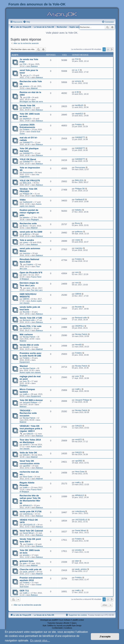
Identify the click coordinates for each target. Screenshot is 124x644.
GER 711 (24, 591)
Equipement (25, 362)
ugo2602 (26, 466)
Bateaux (34, 66)
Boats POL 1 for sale (31, 326)
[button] (112, 49)
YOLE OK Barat (28, 159)
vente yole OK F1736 (31, 512)
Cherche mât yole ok (31, 569)
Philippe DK (28, 194)
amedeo (26, 555)
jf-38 (28, 97)
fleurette (26, 312)
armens (26, 86)
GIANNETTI (28, 142)
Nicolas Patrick (29, 337)
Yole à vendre (27, 240)
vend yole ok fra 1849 (31, 232)
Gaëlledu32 (28, 202)
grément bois (27, 561)
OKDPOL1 (27, 328)
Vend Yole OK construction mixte (30, 462)
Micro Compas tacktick (27, 391)
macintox (27, 253)
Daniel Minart (28, 533)
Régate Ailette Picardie (27, 484)
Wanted (24, 366)
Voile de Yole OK (28, 453)
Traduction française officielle (58, 623)
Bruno (25, 226)
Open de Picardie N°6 (31, 273)
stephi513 (27, 119)
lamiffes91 (27, 108)
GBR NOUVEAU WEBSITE (28, 295)
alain (25, 563)
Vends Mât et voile (29, 345)
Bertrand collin (29, 320)
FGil (25, 64)
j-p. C (29, 75)
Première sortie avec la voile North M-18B (31, 354)
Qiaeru (74, 623)
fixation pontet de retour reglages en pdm (29, 213)
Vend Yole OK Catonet (31, 531)
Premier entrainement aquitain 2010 (31, 579)
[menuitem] (27, 22)
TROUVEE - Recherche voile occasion (28, 413)
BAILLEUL (27, 183)
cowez (25, 242)
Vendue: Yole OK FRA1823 (29, 190)
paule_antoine (29, 572)
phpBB (54, 620)
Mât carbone (26, 334)
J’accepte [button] (105, 637)
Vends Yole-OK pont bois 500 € (30, 540)
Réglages (35, 219)
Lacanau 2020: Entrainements (27, 126)
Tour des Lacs (37, 290)
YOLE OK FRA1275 (30, 181)
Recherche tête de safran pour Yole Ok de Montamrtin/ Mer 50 (30, 499)
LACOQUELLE (29, 525)
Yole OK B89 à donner (31, 400)
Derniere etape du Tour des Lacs (29, 284)
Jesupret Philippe (30, 402)
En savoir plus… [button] (40, 641)
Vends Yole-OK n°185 (31, 318)
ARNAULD (27, 505)
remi (25, 275)
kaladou (26, 217)
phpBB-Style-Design (74, 626)
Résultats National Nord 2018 (29, 261)
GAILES (30, 434)
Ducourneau (28, 172)
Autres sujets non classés (31, 205)
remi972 (26, 445)
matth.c (26, 394)
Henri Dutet (28, 477)
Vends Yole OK (27, 105)
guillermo (27, 234)
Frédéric (26, 130)
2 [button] (108, 49)
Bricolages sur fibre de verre (31, 102)
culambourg (28, 514)
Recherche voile (28, 223)
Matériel (34, 88)
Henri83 (26, 347)
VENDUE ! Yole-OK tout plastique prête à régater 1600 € (31, 429)
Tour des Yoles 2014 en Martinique (30, 441)
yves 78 (26, 381)
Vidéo (23, 200)
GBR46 (26, 299)
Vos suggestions (29, 176)
